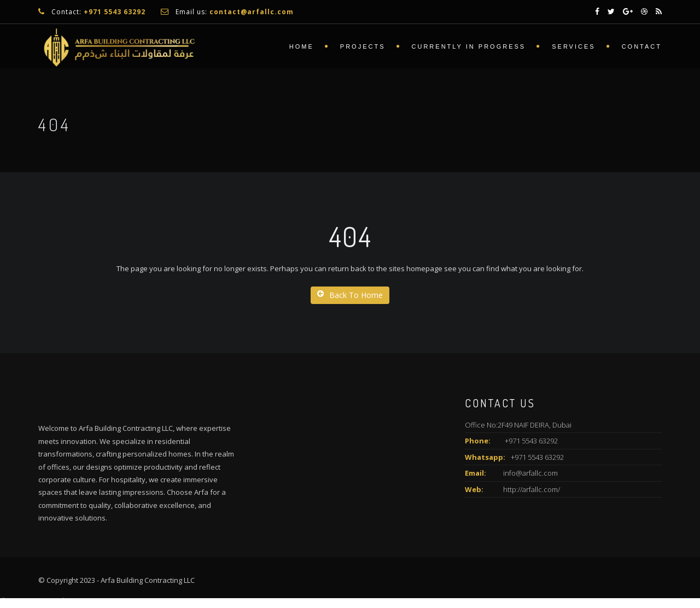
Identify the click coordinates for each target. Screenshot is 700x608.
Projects (363, 46)
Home (302, 46)
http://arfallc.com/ (532, 489)
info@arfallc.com (530, 473)
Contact (642, 46)
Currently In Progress (469, 46)
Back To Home (350, 295)
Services (573, 46)
